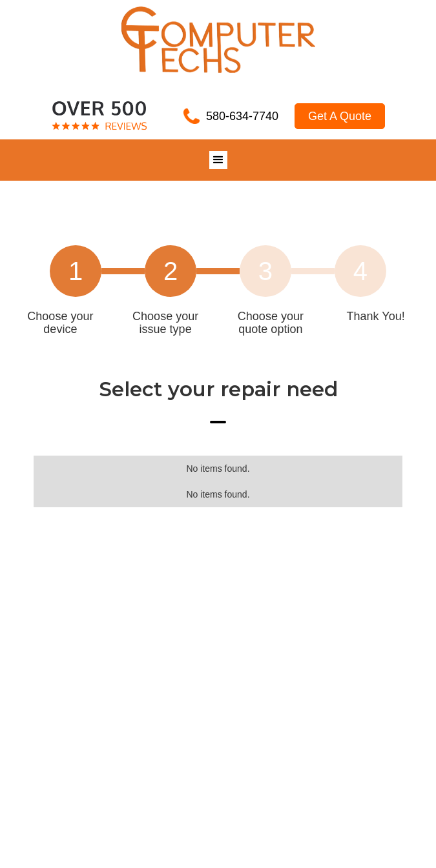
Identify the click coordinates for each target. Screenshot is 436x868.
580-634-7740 (242, 116)
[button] (218, 160)
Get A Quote (340, 116)
